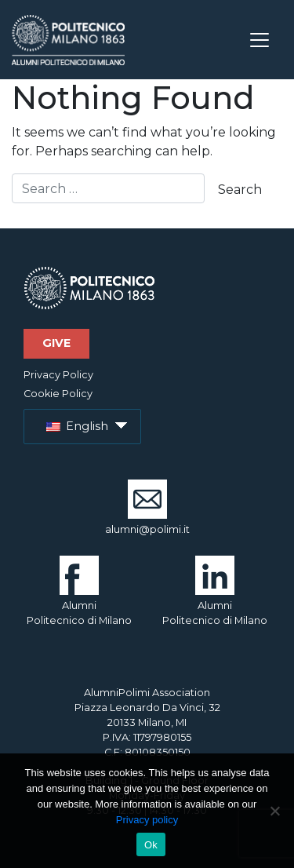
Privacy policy (147, 820)
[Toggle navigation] (260, 40)
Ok (151, 845)
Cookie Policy (58, 394)
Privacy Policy (58, 375)
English (77, 426)
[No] (274, 811)
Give (56, 343)
